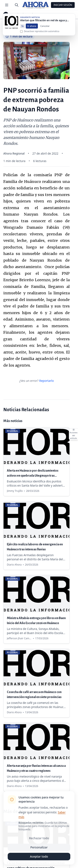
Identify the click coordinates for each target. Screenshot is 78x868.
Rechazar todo (39, 838)
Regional (18, 14)
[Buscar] (17, 5)
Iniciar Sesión (63, 5)
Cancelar (45, 30)
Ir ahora (32, 30)
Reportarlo (46, 381)
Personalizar (39, 847)
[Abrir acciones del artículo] (73, 434)
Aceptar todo (39, 856)
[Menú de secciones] (7, 5)
